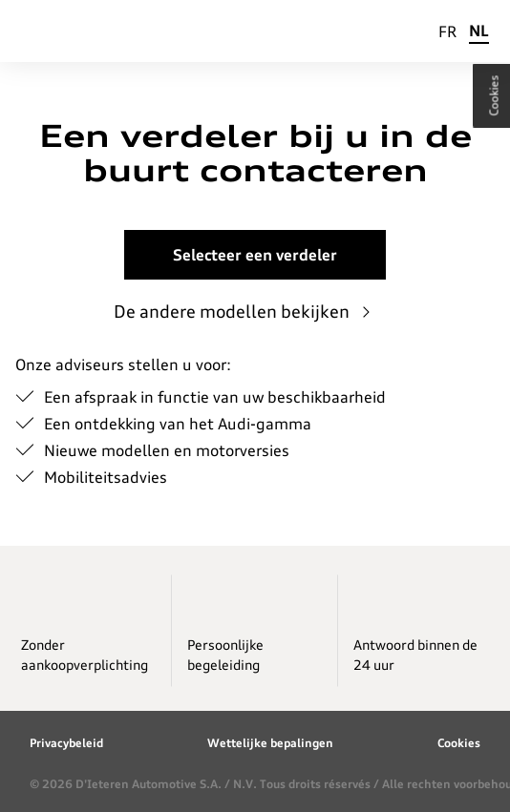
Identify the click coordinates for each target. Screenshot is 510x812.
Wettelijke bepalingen (270, 743)
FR (447, 31)
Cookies (459, 743)
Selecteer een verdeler (255, 255)
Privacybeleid (66, 743)
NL (479, 31)
